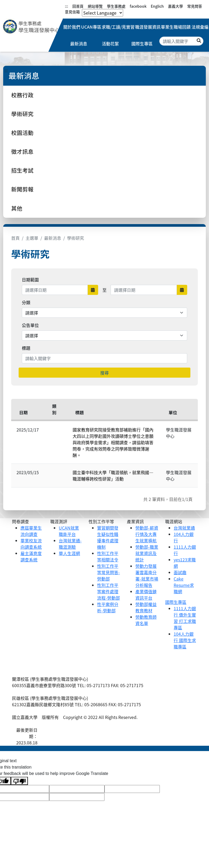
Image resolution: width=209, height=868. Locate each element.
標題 (26, 348)
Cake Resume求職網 (184, 585)
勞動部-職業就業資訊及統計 (147, 553)
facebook (138, 6)
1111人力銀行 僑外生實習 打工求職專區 (185, 618)
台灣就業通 (184, 528)
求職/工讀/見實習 (118, 27)
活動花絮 (110, 44)
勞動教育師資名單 (146, 620)
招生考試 (22, 170)
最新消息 (79, 44)
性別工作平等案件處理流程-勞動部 (108, 591)
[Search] (181, 42)
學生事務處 (116, 6)
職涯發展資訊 (148, 27)
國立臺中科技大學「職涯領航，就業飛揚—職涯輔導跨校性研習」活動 (113, 476)
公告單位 (30, 325)
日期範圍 (30, 280)
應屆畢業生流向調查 (31, 531)
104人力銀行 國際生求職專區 (185, 640)
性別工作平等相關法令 (108, 556)
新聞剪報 (22, 189)
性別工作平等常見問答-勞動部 (108, 572)
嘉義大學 (175, 6)
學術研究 (22, 114)
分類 (26, 302)
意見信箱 (72, 12)
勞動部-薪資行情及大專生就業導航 (147, 534)
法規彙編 (200, 27)
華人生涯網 (69, 553)
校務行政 (22, 95)
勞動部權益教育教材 (146, 607)
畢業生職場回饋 (175, 27)
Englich (157, 6)
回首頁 (78, 6)
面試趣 (180, 572)
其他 (17, 208)
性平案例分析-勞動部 (108, 607)
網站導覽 (95, 6)
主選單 (32, 238)
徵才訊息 (22, 151)
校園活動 (22, 133)
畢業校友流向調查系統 (31, 544)
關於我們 (72, 27)
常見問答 (195, 6)
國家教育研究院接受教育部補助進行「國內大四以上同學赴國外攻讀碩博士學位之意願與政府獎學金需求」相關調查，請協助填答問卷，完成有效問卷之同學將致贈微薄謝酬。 (113, 442)
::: (66, 6)
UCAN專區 (92, 27)
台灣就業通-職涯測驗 (70, 544)
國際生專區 (142, 44)
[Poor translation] (19, 781)
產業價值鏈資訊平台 (146, 595)
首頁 (15, 238)
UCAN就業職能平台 (69, 531)
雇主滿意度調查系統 (31, 556)
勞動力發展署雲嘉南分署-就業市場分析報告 (147, 575)
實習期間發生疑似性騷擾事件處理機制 (108, 537)
